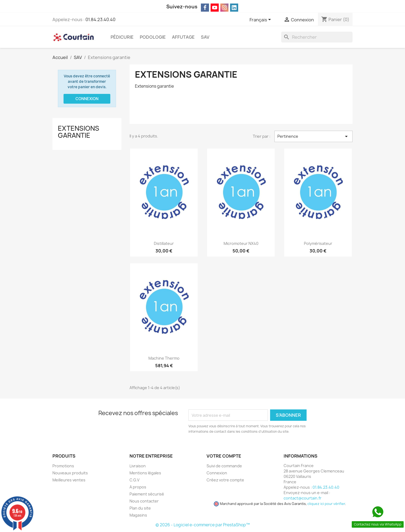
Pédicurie (122, 37)
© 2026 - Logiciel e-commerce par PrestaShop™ (203, 525)
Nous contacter (144, 501)
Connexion (87, 99)
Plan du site (140, 508)
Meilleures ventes (69, 480)
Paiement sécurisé (147, 494)
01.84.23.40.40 (100, 19)
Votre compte (224, 456)
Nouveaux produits (70, 473)
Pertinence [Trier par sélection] (313, 136)
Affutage (183, 37)
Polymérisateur (318, 243)
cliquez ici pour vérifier (326, 504)
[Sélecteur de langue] (261, 20)
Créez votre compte (225, 480)
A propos (138, 487)
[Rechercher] (317, 37)
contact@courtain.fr (303, 498)
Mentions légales (145, 473)
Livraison (138, 466)
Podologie (153, 37)
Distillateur (164, 243)
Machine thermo (164, 358)
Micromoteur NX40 (241, 243)
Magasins (138, 515)
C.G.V (135, 480)
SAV (205, 37)
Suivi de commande (224, 466)
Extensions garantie (79, 132)
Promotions (63, 466)
